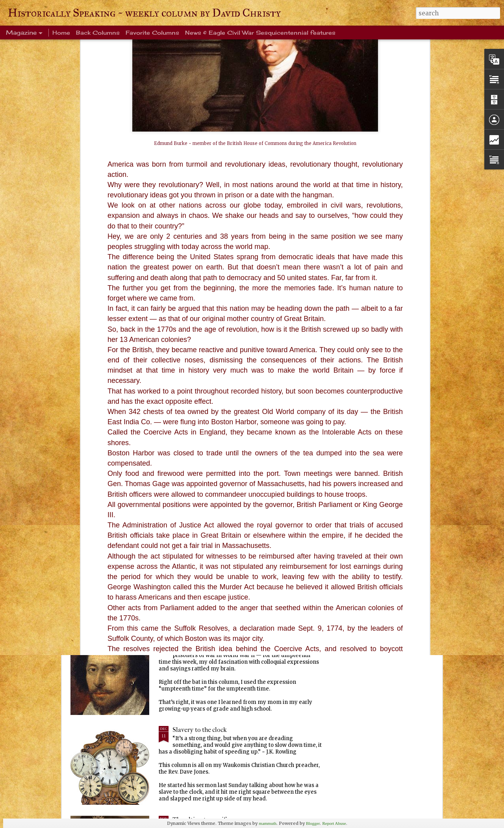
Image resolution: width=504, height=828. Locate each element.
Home (61, 32)
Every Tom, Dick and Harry (210, 640)
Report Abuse (334, 823)
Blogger (313, 823)
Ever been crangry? (199, 550)
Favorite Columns (152, 32)
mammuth (268, 823)
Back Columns (98, 32)
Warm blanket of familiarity (211, 460)
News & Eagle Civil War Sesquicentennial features (260, 32)
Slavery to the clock (200, 730)
